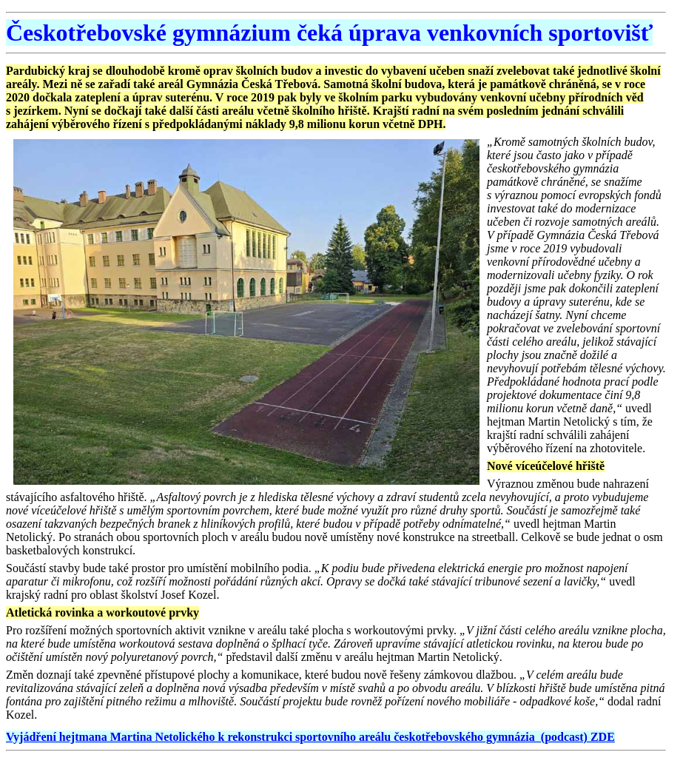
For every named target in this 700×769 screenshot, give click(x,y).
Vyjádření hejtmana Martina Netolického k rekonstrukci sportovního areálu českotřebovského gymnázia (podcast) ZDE (310, 737)
